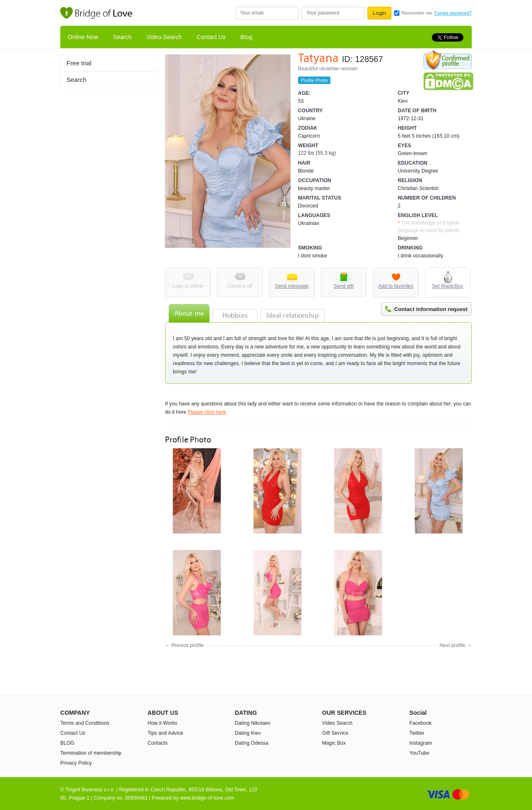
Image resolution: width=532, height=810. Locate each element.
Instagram (421, 743)
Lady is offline (188, 286)
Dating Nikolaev (253, 723)
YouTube (419, 753)
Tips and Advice (165, 733)
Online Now (83, 37)
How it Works (163, 723)
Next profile (453, 645)
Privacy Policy (76, 763)
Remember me (417, 13)
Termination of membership (91, 753)
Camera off (240, 286)
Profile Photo (314, 80)
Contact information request (431, 309)
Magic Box (334, 743)
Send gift (344, 286)
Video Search (164, 37)
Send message (292, 286)
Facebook (421, 723)
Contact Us (211, 37)
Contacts (158, 743)
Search (122, 37)
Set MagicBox (447, 286)
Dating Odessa (252, 743)
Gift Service (335, 733)
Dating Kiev (248, 733)
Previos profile (188, 645)
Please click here (207, 412)
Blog (246, 37)
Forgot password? (453, 13)
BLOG (67, 743)
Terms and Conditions (85, 723)
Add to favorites (396, 286)
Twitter (417, 733)
